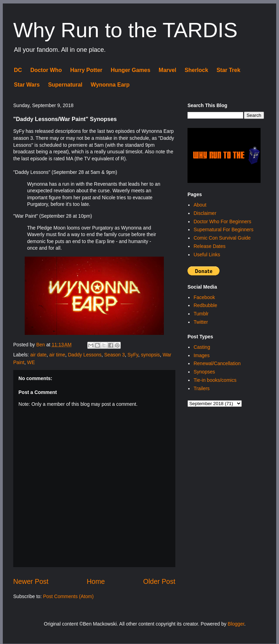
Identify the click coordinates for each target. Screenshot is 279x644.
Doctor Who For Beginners (222, 222)
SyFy (133, 355)
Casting (202, 347)
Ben (41, 345)
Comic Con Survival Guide (222, 238)
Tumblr (201, 314)
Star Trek (228, 70)
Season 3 (115, 355)
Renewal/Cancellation (217, 363)
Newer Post (31, 581)
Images (201, 355)
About (200, 205)
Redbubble (205, 305)
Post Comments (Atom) (68, 596)
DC (18, 70)
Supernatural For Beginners (223, 230)
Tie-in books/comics (215, 380)
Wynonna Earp (110, 85)
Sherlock (197, 70)
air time (57, 355)
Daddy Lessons (85, 355)
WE (31, 362)
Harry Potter (86, 70)
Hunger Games (130, 70)
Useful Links (207, 255)
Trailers (201, 388)
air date (38, 355)
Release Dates (209, 246)
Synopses (204, 372)
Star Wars (27, 85)
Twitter (201, 322)
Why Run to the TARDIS (125, 30)
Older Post (159, 581)
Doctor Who (46, 70)
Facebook (204, 297)
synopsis (150, 355)
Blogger (236, 624)
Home (96, 581)
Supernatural (65, 85)
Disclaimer (205, 213)
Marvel (168, 70)
